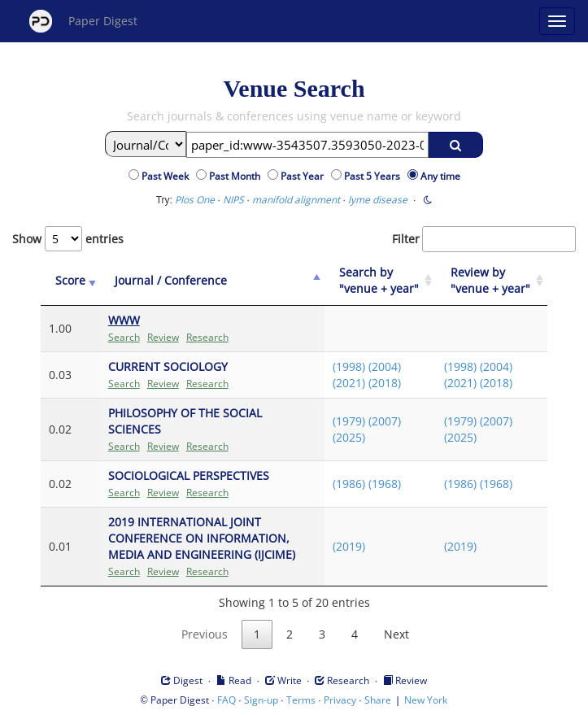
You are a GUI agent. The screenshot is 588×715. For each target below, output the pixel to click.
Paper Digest (83, 21)
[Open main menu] (557, 21)
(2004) (385, 366)
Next (396, 634)
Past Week (168, 176)
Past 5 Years (375, 176)
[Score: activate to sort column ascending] (70, 281)
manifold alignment (296, 200)
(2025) (349, 437)
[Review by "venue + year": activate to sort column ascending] (492, 281)
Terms (301, 700)
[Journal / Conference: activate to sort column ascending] (213, 281)
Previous (205, 634)
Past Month (237, 176)
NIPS (233, 200)
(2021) (349, 383)
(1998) (349, 366)
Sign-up (261, 700)
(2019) (349, 546)
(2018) (385, 383)
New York (426, 700)
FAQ (226, 700)
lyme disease (378, 200)
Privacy (340, 700)
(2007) (385, 421)
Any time (440, 176)
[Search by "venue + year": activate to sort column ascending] (380, 281)
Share (378, 700)
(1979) (349, 421)
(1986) (349, 484)
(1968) (385, 484)
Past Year (305, 176)
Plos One (195, 200)
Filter (484, 239)
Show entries (68, 239)
